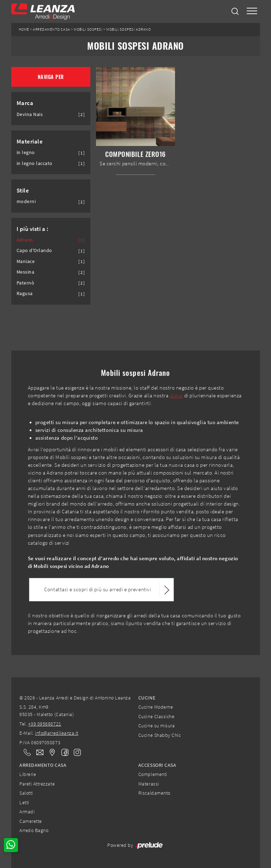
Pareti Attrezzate (37, 784)
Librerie (28, 774)
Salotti (26, 793)
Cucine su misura (156, 726)
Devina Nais (30, 114)
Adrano (25, 240)
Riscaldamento (154, 793)
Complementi (153, 774)
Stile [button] (23, 190)
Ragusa (25, 294)
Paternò (26, 283)
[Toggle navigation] (252, 11)
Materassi (149, 784)
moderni (26, 201)
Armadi (27, 812)
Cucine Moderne (156, 707)
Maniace (26, 261)
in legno (26, 152)
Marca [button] (25, 103)
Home (24, 29)
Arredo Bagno (34, 830)
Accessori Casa (157, 765)
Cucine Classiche (156, 716)
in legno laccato (35, 163)
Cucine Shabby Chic (159, 735)
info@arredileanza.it (57, 733)
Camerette (31, 821)
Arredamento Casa (51, 29)
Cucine (147, 698)
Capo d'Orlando (34, 250)
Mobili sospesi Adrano (128, 29)
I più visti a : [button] (33, 229)
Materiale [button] (30, 141)
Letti (24, 802)
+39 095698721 (45, 724)
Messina (26, 272)
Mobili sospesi (88, 29)
